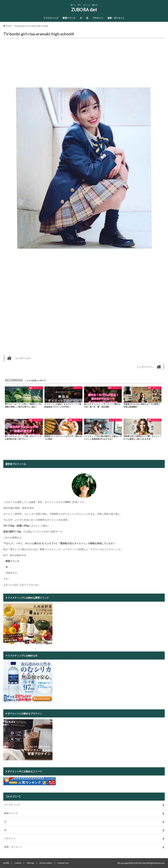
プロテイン (98, 18)
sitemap (30, 863)
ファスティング (51, 18)
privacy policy (46, 863)
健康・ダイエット (116, 18)
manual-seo (63, 863)
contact (18, 863)
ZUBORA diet (84, 10)
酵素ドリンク (69, 18)
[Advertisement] (84, 64)
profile (6, 863)
